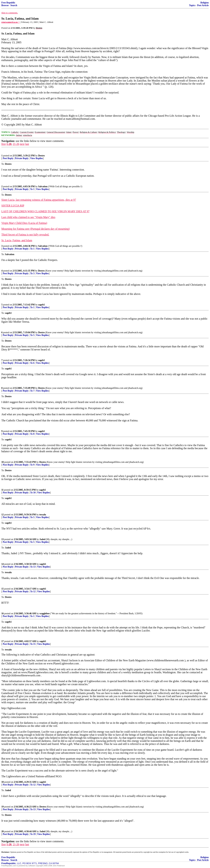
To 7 (32, 391)
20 (3, 831)
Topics (192, 5)
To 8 (32, 434)
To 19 (33, 834)
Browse (5, 5)
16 (3, 613)
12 (3, 515)
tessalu (43, 515)
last (27, 144)
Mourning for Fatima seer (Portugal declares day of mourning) (36, 229)
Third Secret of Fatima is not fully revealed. (25, 235)
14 (3, 564)
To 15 (33, 644)
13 (3, 539)
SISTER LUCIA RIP (13, 206)
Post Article (203, 5)
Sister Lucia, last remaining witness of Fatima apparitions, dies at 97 (39, 200)
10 (3, 462)
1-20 (9, 144)
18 (3, 782)
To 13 (33, 567)
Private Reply (22, 158)
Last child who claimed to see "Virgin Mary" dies (28, 217)
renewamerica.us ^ (10, 22)
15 (3, 589)
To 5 (32, 335)
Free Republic (8, 3)
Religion (205, 3)
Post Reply (8, 158)
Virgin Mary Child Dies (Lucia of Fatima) (24, 223)
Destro (41, 156)
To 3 (32, 273)
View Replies (37, 158)
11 (2, 490)
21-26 (16, 144)
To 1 (32, 189)
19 (3, 807)
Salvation (43, 186)
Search (14, 5)
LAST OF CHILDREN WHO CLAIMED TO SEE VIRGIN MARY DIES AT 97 (45, 211)
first (4, 144)
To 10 (33, 493)
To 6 (32, 363)
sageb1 (41, 305)
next (22, 144)
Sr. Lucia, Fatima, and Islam (17, 240)
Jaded (42, 539)
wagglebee (45, 613)
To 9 (32, 465)
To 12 (33, 591)
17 (3, 641)
